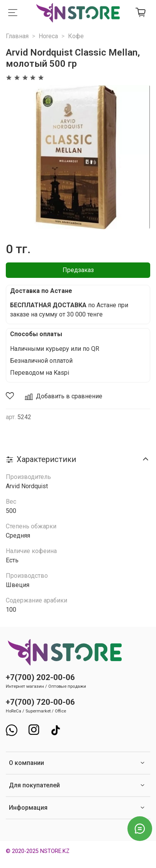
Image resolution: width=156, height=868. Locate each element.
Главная (17, 36)
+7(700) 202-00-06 (40, 677)
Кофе (76, 36)
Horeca (48, 36)
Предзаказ (78, 270)
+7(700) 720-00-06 (40, 702)
